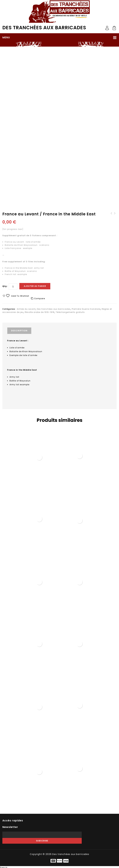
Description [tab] (19, 331)
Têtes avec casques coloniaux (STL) (111, 216)
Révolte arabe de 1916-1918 (61, 56)
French (4, 866)
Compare (40, 298)
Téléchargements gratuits (70, 312)
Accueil (9, 56)
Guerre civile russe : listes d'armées (115, 216)
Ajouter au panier (35, 286)
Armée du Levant (26, 309)
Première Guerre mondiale (30, 56)
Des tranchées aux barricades (44, 28)
